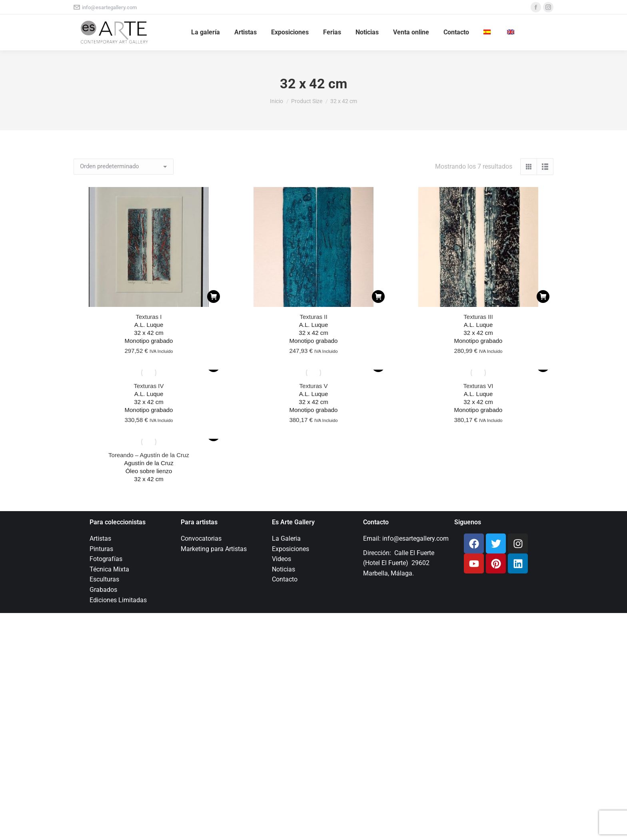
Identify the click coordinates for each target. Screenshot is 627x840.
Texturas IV (149, 386)
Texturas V (314, 386)
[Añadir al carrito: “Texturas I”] (214, 297)
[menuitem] (488, 32)
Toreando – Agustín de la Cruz (149, 455)
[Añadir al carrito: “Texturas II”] (378, 297)
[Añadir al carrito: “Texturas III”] (543, 297)
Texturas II (313, 317)
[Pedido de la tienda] (124, 167)
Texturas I (149, 317)
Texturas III (478, 317)
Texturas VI (478, 386)
